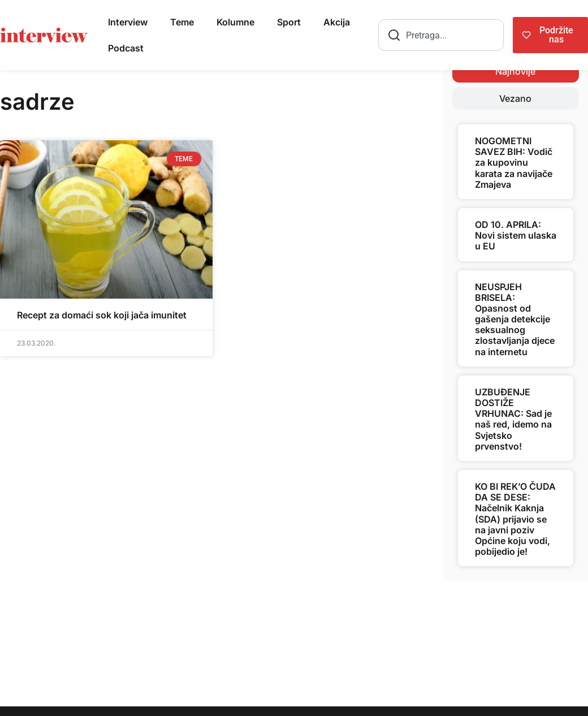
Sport (289, 22)
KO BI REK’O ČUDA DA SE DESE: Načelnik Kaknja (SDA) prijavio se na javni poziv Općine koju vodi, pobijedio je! (515, 519)
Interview (128, 22)
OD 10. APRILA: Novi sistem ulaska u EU (516, 235)
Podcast (126, 48)
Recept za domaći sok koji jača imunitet (102, 315)
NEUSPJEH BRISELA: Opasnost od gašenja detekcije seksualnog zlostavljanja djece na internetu (515, 319)
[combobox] (441, 35)
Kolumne (235, 22)
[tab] (516, 71)
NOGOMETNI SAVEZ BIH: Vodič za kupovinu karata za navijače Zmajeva (514, 163)
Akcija (337, 22)
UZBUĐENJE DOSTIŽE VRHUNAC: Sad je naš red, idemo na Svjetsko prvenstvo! (513, 419)
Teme (182, 22)
